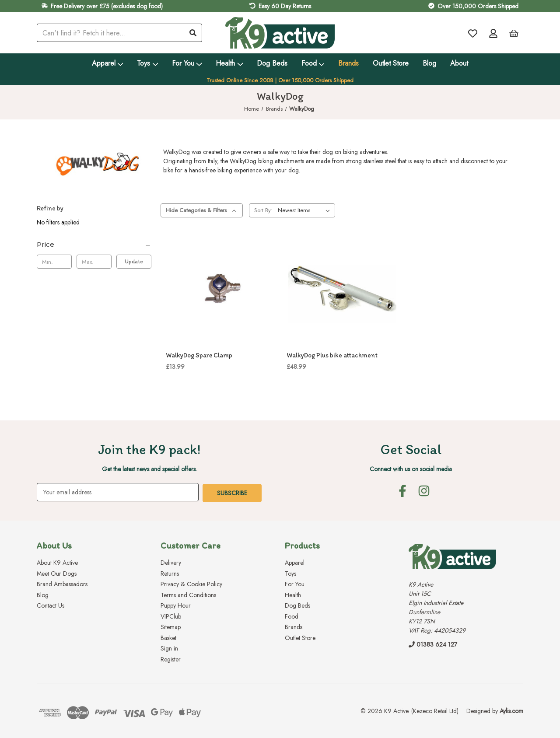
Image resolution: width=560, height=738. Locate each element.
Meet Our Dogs (57, 573)
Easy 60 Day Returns (285, 6)
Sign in (169, 647)
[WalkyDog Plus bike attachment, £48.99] (342, 290)
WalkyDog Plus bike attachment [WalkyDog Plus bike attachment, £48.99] (332, 355)
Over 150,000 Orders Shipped (478, 6)
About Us (54, 545)
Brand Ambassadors (62, 583)
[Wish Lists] (473, 33)
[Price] (94, 245)
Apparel (108, 63)
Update (134, 261)
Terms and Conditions (188, 594)
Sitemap (171, 626)
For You (187, 63)
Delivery (171, 562)
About (459, 63)
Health (229, 63)
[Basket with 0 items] (514, 33)
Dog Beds (272, 63)
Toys (147, 63)
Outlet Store (391, 63)
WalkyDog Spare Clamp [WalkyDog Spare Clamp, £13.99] (199, 355)
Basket (168, 637)
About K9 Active (57, 562)
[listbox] (306, 210)
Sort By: (263, 210)
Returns (170, 573)
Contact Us (51, 605)
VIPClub (171, 616)
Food (313, 63)
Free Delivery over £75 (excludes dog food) (107, 6)
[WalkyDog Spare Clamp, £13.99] (221, 290)
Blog (429, 63)
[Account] (493, 33)
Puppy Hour (176, 605)
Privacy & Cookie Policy (191, 583)
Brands (348, 63)
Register (171, 658)
